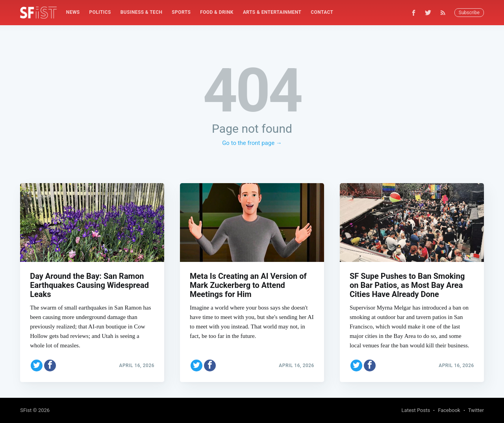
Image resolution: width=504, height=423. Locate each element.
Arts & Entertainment (272, 12)
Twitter (476, 410)
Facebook (449, 410)
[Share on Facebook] (50, 365)
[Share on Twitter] (37, 365)
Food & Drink (217, 12)
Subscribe (469, 13)
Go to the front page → (252, 143)
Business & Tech (142, 12)
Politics (100, 12)
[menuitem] (73, 12)
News (73, 12)
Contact (322, 12)
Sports (181, 12)
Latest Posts (416, 410)
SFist (26, 410)
